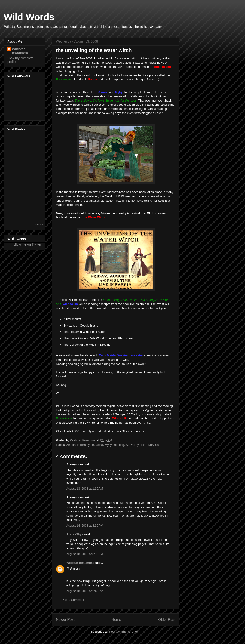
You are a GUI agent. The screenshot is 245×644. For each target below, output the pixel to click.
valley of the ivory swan (147, 445)
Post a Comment (73, 600)
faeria (99, 445)
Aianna (71, 445)
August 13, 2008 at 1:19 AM (85, 488)
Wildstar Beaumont (80, 563)
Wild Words (29, 17)
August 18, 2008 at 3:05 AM (85, 554)
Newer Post (65, 620)
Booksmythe (86, 445)
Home (116, 620)
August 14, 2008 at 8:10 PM (85, 525)
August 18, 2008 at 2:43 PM (85, 591)
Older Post (167, 620)
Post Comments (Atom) (125, 632)
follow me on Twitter (27, 244)
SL (128, 445)
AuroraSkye (75, 534)
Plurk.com (39, 225)
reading (119, 445)
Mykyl (109, 445)
